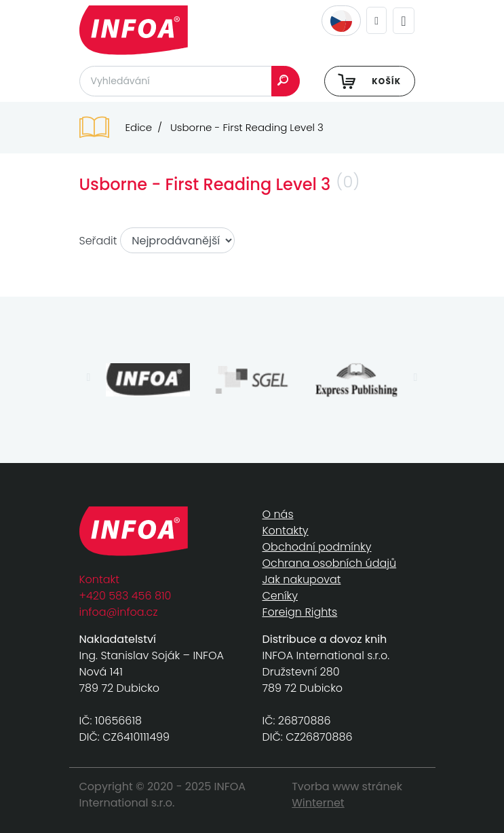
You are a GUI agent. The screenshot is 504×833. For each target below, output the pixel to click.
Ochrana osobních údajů (330, 563)
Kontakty (286, 531)
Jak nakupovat (302, 579)
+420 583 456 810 (125, 596)
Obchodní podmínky (317, 547)
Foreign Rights (300, 612)
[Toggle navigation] (403, 21)
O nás (278, 514)
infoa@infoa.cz (119, 612)
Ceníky (280, 596)
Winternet (318, 803)
